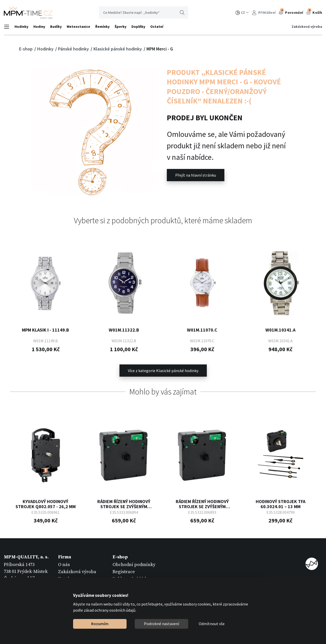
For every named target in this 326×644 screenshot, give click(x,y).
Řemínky (102, 27)
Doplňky (138, 27)
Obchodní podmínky (134, 565)
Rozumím (100, 624)
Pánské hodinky (74, 49)
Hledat (182, 12)
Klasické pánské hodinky (118, 49)
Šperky (120, 27)
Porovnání (291, 12)
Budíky (56, 27)
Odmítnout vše (212, 624)
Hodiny (39, 27)
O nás (64, 565)
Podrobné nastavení (161, 624)
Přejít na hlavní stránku (196, 175)
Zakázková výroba (307, 27)
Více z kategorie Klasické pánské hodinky (163, 371)
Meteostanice (78, 27)
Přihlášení (264, 13)
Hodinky (21, 27)
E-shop (26, 49)
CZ (242, 13)
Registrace (124, 572)
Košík (314, 12)
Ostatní (157, 27)
